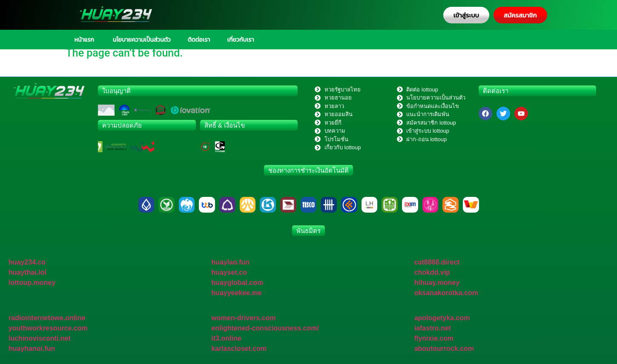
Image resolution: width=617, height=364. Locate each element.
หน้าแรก (84, 40)
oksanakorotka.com (446, 293)
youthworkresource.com (48, 328)
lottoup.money (32, 283)
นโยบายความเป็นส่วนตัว (141, 40)
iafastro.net (433, 328)
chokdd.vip (432, 272)
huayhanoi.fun (32, 348)
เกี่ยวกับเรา (240, 40)
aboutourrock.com (444, 348)
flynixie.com (434, 338)
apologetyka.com (442, 318)
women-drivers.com (243, 318)
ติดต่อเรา (199, 40)
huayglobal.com (237, 283)
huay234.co (27, 262)
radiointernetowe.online (47, 318)
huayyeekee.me (236, 293)
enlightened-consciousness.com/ (265, 328)
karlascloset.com (239, 348)
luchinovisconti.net (40, 338)
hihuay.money (437, 283)
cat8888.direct (437, 262)
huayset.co (229, 272)
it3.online (226, 338)
